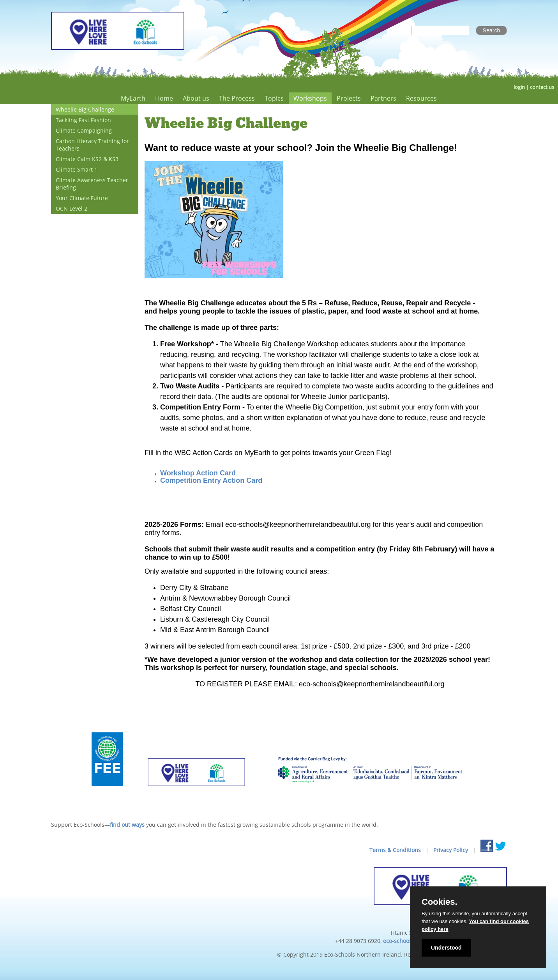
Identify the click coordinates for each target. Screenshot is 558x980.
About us (196, 98)
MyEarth (133, 98)
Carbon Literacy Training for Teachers (92, 145)
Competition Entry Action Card (211, 480)
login (519, 87)
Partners (383, 98)
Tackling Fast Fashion (83, 120)
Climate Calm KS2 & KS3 (87, 159)
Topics (274, 98)
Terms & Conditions (395, 850)
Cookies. (440, 902)
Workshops (310, 98)
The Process (237, 98)
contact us (542, 87)
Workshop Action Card (198, 473)
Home (164, 98)
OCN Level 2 (72, 208)
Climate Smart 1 (77, 169)
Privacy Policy (451, 850)
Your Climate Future (82, 198)
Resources (421, 98)
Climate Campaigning (84, 130)
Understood (446, 948)
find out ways (127, 825)
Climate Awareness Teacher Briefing (92, 184)
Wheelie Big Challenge (85, 109)
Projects (349, 98)
